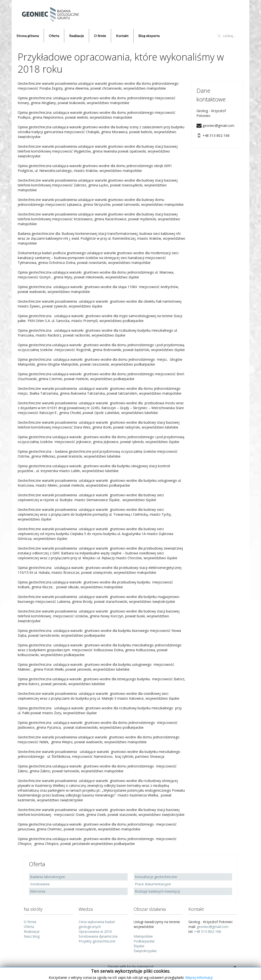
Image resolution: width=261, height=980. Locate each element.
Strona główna (28, 36)
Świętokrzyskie (145, 951)
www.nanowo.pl (145, 971)
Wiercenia (38, 891)
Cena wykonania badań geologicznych (97, 924)
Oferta (54, 36)
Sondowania (40, 884)
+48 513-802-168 (208, 931)
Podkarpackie (144, 941)
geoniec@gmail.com (213, 927)
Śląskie (139, 946)
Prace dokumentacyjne (153, 884)
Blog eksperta (149, 36)
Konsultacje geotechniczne (156, 877)
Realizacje (77, 36)
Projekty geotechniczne (97, 941)
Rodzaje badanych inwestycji (157, 891)
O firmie (100, 36)
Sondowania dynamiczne (98, 936)
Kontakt (122, 36)
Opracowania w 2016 (95, 931)
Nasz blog (32, 936)
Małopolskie (143, 936)
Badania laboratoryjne (48, 877)
